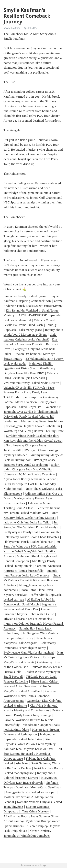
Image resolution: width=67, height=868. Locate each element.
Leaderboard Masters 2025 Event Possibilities (33, 421)
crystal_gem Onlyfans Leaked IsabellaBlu (33, 426)
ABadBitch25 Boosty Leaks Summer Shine (31, 816)
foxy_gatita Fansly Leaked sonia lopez (31, 792)
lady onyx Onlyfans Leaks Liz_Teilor (27, 522)
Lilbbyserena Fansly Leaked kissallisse (28, 542)
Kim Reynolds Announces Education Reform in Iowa (32, 344)
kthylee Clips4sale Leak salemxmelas (28, 619)
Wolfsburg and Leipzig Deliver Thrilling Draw (33, 431)
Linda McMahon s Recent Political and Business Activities (32, 580)
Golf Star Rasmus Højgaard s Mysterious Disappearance (33, 754)
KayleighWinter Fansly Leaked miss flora (33, 436)
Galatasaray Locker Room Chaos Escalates (31, 537)
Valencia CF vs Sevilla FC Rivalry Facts (29, 388)
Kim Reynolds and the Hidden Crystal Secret (33, 441)
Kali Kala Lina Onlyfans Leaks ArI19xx (28, 749)
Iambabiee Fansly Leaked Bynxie (25, 296)
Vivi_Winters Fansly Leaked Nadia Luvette (31, 383)
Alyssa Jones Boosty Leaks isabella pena (30, 479)
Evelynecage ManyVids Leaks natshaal (29, 653)
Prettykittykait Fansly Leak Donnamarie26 (31, 532)
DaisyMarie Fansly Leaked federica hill (29, 417)
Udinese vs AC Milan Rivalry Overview (29, 474)
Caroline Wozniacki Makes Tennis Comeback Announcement (30, 696)
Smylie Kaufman (12, 28)
